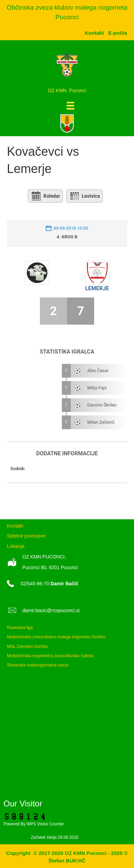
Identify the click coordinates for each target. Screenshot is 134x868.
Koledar (45, 196)
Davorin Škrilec (102, 405)
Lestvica (85, 196)
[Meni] (70, 106)
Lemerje (97, 288)
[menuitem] (118, 33)
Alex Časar (98, 371)
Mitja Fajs (97, 388)
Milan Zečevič (101, 422)
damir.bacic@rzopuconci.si (51, 610)
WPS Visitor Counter (45, 824)
